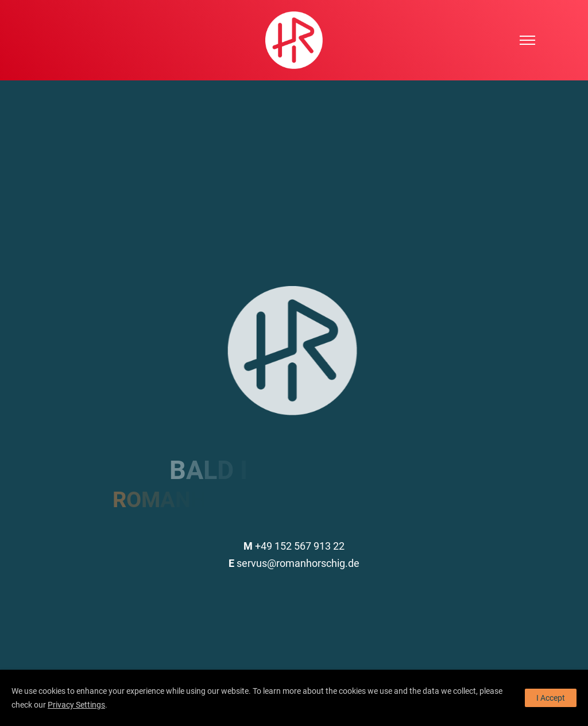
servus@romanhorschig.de (294, 563)
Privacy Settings (76, 705)
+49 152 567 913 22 (294, 546)
